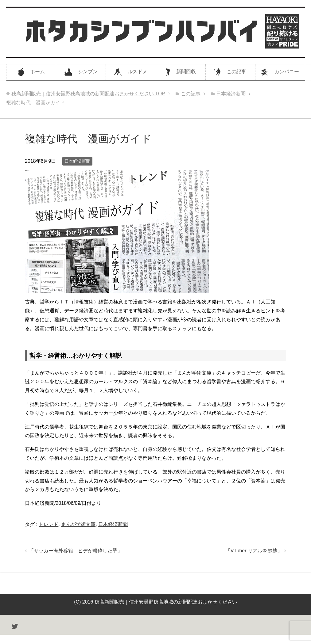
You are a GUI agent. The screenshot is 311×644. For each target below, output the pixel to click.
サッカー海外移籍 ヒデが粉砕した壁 (76, 551)
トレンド (49, 524)
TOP (88, 94)
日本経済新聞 (77, 161)
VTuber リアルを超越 (254, 551)
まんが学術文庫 (78, 524)
